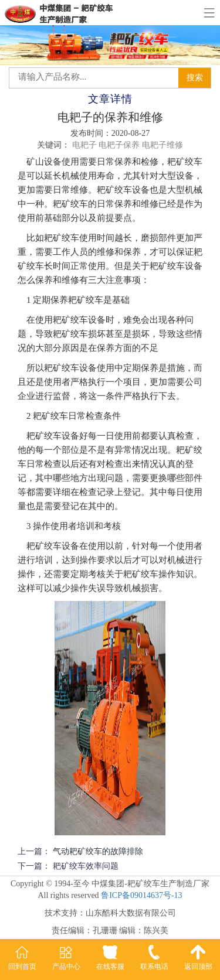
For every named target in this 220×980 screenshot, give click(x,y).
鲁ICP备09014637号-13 (141, 895)
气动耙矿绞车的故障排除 (98, 851)
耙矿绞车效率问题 (86, 866)
